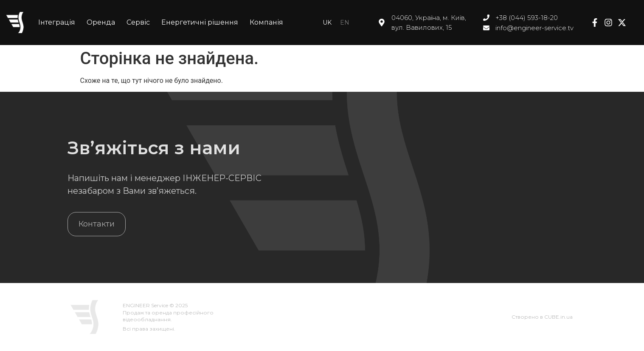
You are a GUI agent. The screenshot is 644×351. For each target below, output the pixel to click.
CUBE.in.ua (558, 317)
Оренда (101, 22)
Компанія (266, 22)
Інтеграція (57, 22)
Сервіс (138, 22)
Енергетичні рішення (200, 22)
